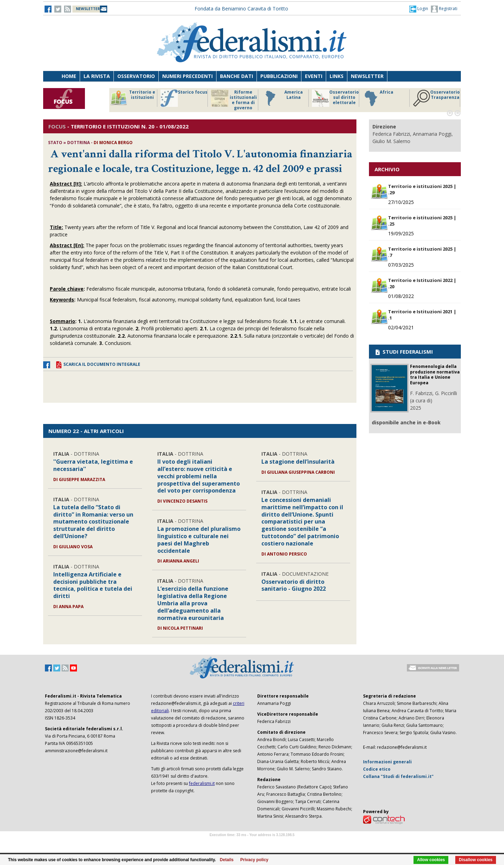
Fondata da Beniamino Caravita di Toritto (241, 9)
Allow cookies (431, 860)
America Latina (282, 98)
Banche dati (237, 76)
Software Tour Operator (252, 843)
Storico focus (184, 98)
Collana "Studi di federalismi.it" (398, 776)
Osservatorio (136, 76)
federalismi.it (202, 783)
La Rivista (97, 76)
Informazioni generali (387, 762)
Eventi (314, 76)
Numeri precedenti (187, 76)
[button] (419, 9)
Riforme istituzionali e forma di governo (234, 100)
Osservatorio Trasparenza (436, 98)
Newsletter (367, 76)
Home (69, 76)
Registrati (444, 9)
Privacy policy (254, 860)
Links (337, 76)
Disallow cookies (476, 860)
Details (227, 860)
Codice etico (377, 769)
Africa (378, 98)
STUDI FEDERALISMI (404, 352)
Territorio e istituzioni (133, 98)
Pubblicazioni (279, 76)
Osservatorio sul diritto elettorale (335, 98)
